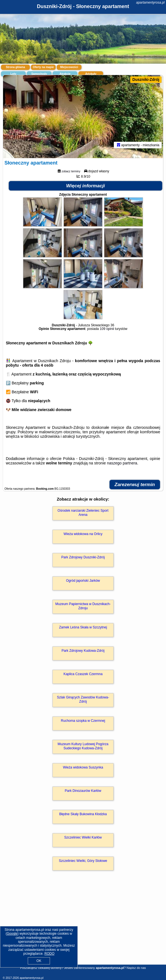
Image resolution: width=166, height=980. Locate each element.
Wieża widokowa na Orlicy (83, 534)
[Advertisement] (83, 926)
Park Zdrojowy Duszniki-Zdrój (83, 557)
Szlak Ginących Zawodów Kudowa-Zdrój (83, 699)
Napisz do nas (136, 968)
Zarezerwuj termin (135, 485)
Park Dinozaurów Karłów (83, 791)
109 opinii (107, 329)
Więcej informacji (85, 186)
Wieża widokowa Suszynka (83, 767)
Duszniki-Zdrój (146, 79)
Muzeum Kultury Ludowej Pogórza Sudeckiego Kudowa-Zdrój (83, 746)
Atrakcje (65, 74)
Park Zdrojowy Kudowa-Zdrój (83, 651)
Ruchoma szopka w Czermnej (83, 721)
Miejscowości (69, 67)
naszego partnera (122, 463)
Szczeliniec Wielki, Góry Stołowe (83, 861)
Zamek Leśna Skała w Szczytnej (83, 627)
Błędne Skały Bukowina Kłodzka (83, 814)
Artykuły (91, 74)
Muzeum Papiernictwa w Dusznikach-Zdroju (83, 606)
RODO (49, 954)
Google (12, 934)
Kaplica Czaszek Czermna (83, 674)
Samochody (39, 74)
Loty (13, 74)
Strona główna (15, 67)
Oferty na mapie (43, 67)
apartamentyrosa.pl (150, 3)
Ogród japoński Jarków (83, 581)
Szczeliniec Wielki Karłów (83, 837)
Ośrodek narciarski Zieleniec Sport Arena (83, 513)
